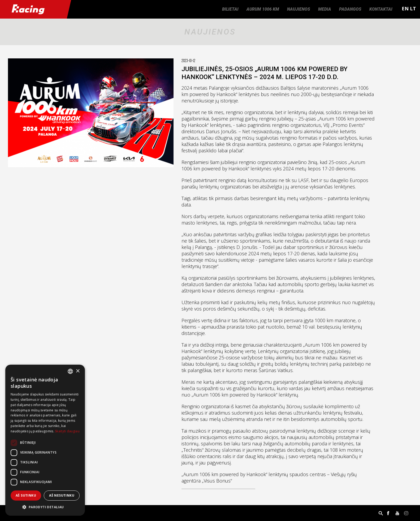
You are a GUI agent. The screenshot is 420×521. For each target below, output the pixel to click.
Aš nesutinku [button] (62, 495)
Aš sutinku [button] (26, 495)
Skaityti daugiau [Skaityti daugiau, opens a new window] (67, 431)
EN (405, 8)
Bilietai (230, 9)
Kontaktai (381, 9)
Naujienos (299, 9)
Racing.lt (33, 9)
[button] (45, 507)
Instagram (406, 513)
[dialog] (45, 440)
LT (413, 8)
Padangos (350, 9)
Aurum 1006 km (263, 9)
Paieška (381, 513)
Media (325, 9)
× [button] (78, 371)
